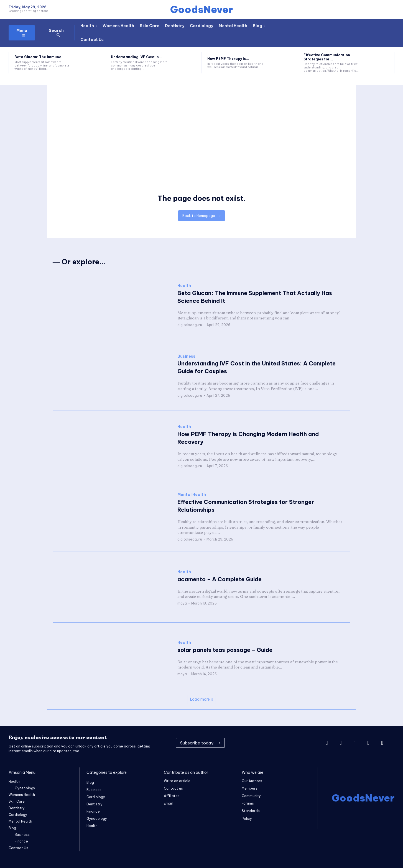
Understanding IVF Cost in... (137, 57)
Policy (247, 819)
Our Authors (252, 781)
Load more (201, 699)
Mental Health (192, 495)
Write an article (177, 781)
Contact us (173, 789)
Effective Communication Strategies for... (327, 57)
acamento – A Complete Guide (220, 579)
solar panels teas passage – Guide (225, 650)
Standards (251, 811)
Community (251, 796)
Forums (248, 804)
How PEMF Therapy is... (228, 59)
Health (184, 286)
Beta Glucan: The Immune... (39, 57)
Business (186, 356)
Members (250, 789)
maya (182, 603)
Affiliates (172, 796)
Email (168, 804)
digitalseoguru (190, 325)
